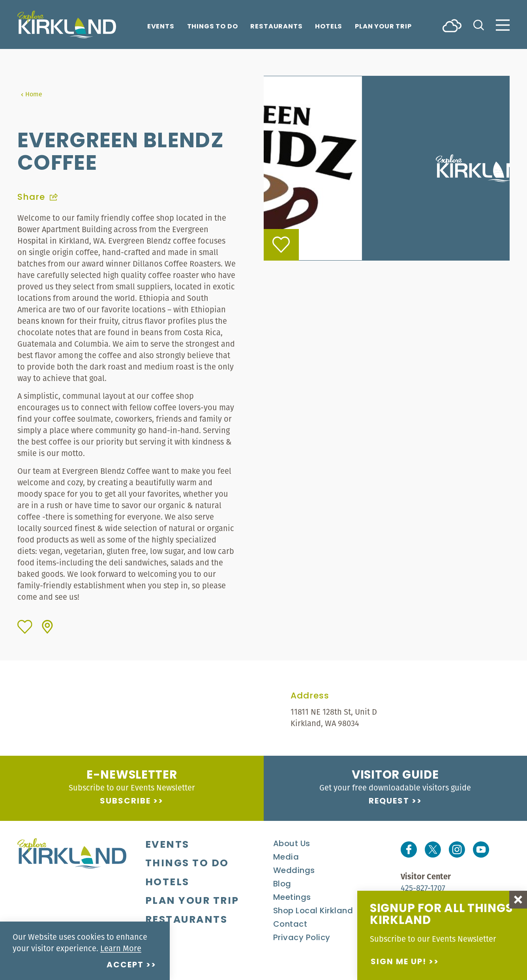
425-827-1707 (423, 888)
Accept (125, 965)
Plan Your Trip (383, 27)
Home (31, 94)
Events (161, 27)
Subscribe (125, 802)
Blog (282, 884)
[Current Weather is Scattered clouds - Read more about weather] (452, 25)
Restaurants (276, 27)
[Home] (67, 24)
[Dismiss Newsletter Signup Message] (518, 900)
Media (286, 858)
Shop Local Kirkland (313, 911)
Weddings (294, 871)
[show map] (47, 627)
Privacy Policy (302, 938)
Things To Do (213, 27)
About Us (292, 844)
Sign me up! (399, 962)
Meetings (292, 898)
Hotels (329, 27)
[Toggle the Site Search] (479, 24)
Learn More (121, 948)
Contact (290, 925)
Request (389, 802)
